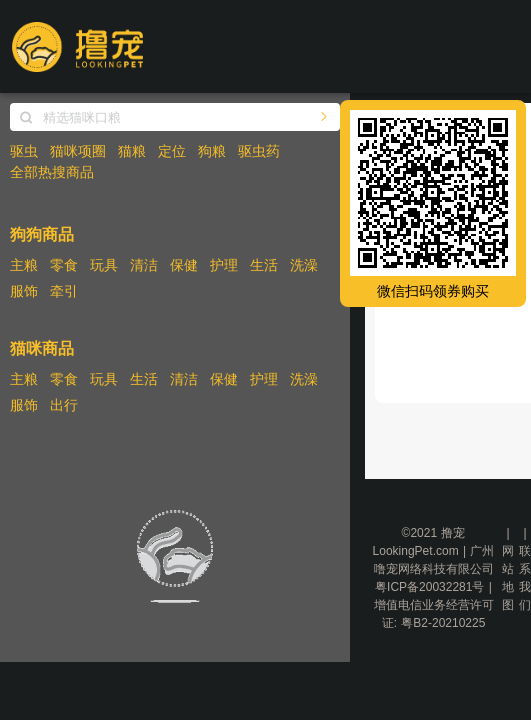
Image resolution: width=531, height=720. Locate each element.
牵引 (64, 291)
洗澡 (304, 265)
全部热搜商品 (52, 172)
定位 (172, 151)
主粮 (24, 265)
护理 (224, 265)
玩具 (104, 265)
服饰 (24, 291)
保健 (184, 265)
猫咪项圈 (78, 151)
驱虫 (24, 151)
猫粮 (132, 151)
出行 (64, 405)
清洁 (144, 265)
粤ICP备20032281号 (429, 587)
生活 (264, 265)
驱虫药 (259, 151)
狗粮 (212, 151)
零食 (64, 265)
